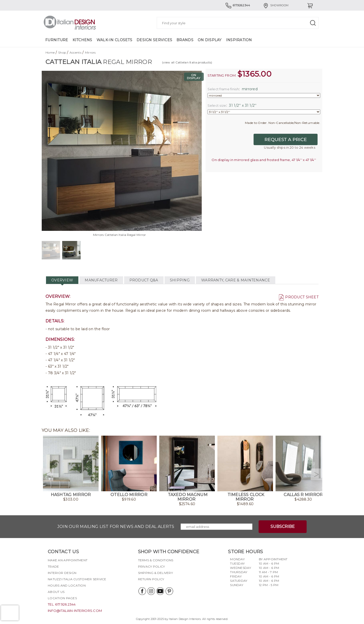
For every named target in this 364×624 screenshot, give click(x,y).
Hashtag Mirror (71, 495)
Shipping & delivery (155, 573)
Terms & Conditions (156, 560)
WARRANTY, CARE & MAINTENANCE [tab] (236, 280)
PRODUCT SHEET (299, 297)
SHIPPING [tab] (180, 280)
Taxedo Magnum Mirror (188, 497)
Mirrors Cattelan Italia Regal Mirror (120, 235)
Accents (75, 52)
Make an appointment (68, 560)
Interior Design (62, 573)
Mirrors (90, 52)
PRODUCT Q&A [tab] (144, 280)
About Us (56, 592)
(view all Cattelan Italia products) (187, 62)
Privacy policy (152, 566)
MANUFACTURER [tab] (101, 280)
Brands (185, 40)
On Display (210, 40)
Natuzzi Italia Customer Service (77, 579)
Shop (62, 52)
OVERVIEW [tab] (62, 280)
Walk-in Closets (114, 40)
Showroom (276, 5)
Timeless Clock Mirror (246, 497)
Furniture (57, 40)
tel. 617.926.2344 (62, 604)
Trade (53, 566)
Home (50, 52)
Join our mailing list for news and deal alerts (116, 527)
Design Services (154, 40)
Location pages (62, 598)
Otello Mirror (129, 495)
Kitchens (82, 40)
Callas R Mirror (303, 495)
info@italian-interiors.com (75, 611)
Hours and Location (67, 585)
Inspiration (239, 40)
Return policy (151, 579)
